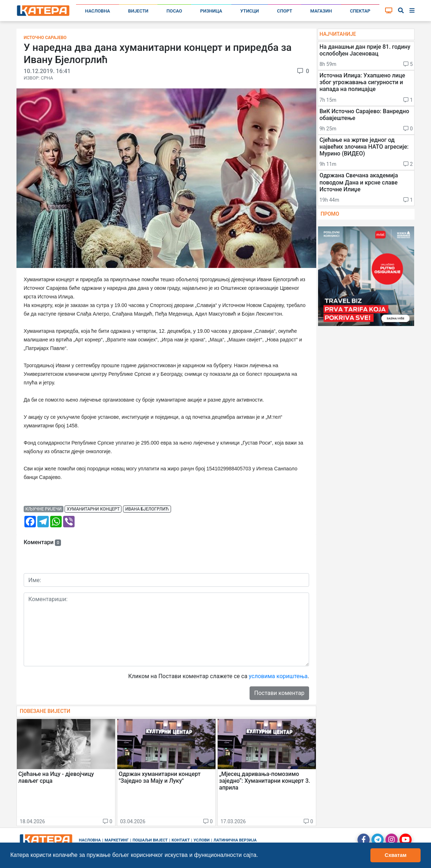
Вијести (138, 11)
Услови (202, 840)
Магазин (321, 11)
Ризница (211, 11)
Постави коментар (279, 693)
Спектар (360, 11)
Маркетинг (117, 840)
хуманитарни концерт (93, 509)
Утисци (250, 11)
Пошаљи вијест (150, 840)
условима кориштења (278, 676)
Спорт (285, 11)
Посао (174, 11)
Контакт (181, 840)
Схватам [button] (396, 855)
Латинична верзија (235, 840)
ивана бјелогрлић (147, 509)
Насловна (98, 11)
